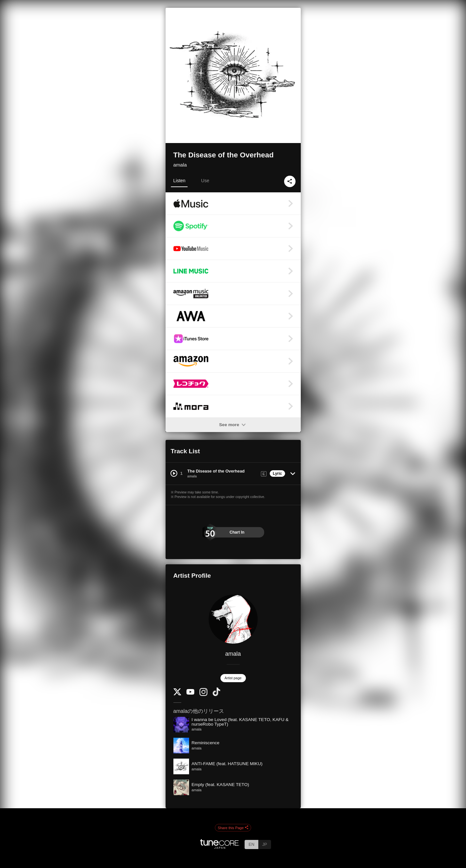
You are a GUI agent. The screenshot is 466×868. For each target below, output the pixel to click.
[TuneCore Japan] (220, 847)
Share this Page (233, 828)
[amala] (233, 619)
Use (205, 181)
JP (265, 844)
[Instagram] (203, 694)
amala (180, 165)
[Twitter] (177, 694)
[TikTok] (217, 695)
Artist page (233, 678)
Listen (179, 181)
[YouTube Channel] (190, 693)
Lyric (277, 474)
